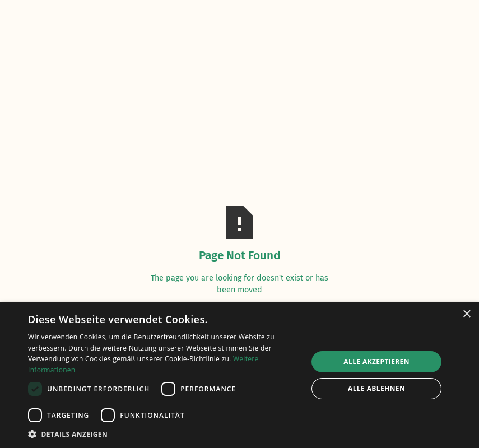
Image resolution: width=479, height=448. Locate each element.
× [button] (466, 314)
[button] (164, 434)
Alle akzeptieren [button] (376, 361)
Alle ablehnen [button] (376, 388)
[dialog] (239, 375)
